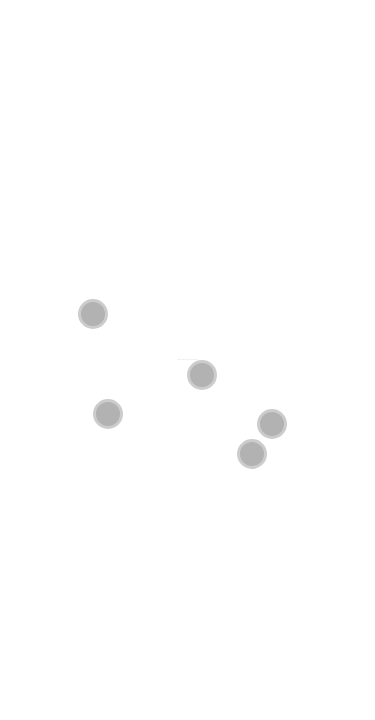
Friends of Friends (181, 359)
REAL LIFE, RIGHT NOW (191, 359)
